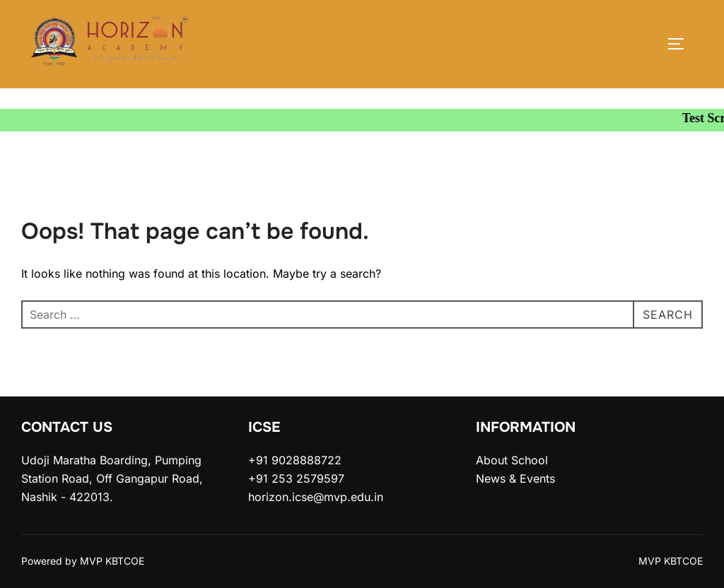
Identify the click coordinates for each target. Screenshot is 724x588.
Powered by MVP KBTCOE (83, 561)
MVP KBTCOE (671, 561)
